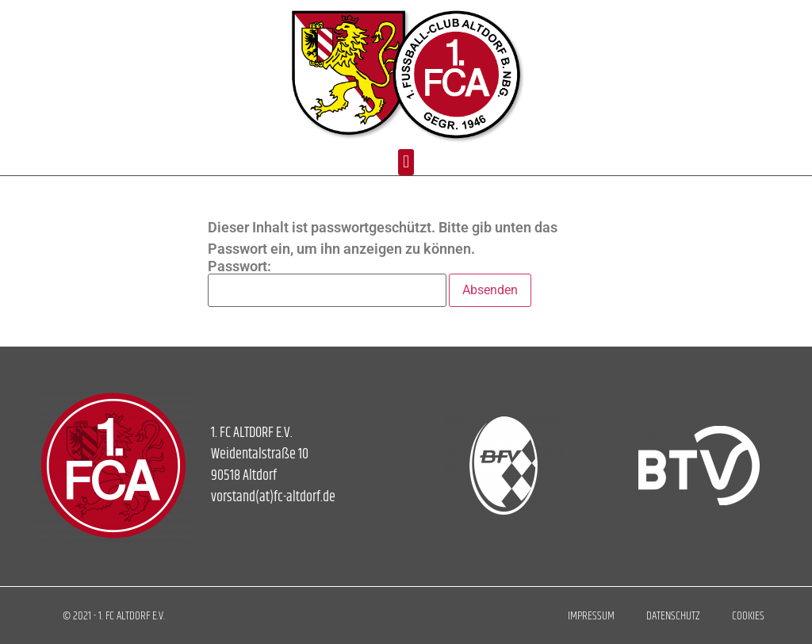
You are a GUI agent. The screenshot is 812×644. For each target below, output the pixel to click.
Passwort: (327, 283)
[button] (406, 162)
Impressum (591, 616)
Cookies (748, 616)
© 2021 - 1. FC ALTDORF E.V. (114, 616)
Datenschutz (673, 616)
